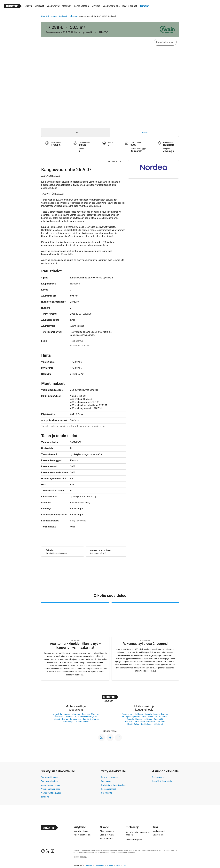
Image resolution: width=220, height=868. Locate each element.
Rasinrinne (153, 717)
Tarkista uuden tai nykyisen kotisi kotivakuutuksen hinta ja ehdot (73, 426)
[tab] (76, 133)
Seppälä (165, 714)
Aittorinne (161, 722)
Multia (87, 722)
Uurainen (95, 714)
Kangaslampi (129, 717)
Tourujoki (163, 717)
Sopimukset (106, 781)
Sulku (137, 724)
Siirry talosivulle (78, 521)
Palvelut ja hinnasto (110, 777)
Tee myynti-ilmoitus (50, 777)
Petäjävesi (93, 717)
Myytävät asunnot (49, 16)
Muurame (76, 714)
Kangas (139, 719)
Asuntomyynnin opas (51, 785)
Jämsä (57, 719)
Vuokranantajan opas (51, 789)
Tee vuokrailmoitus (49, 781)
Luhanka (79, 722)
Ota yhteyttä (107, 793)
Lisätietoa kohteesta (80, 346)
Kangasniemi (75, 719)
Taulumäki (158, 719)
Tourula (130, 719)
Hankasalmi (71, 717)
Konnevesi (82, 717)
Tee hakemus (77, 341)
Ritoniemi (151, 722)
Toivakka (86, 714)
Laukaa (67, 714)
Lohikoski (148, 719)
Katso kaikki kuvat (165, 42)
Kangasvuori (127, 714)
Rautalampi (68, 722)
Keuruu (65, 719)
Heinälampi (130, 722)
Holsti (130, 724)
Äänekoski (59, 717)
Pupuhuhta (141, 717)
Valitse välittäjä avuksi (51, 793)
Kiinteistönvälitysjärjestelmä (113, 785)
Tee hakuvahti (158, 777)
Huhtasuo (73, 16)
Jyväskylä (63, 16)
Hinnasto (45, 797)
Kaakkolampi (146, 724)
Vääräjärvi (158, 724)
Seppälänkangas (152, 714)
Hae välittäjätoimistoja (162, 781)
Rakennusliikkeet (108, 789)
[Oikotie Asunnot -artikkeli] (75, 641)
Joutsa (96, 719)
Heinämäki (141, 722)
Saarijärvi (87, 719)
